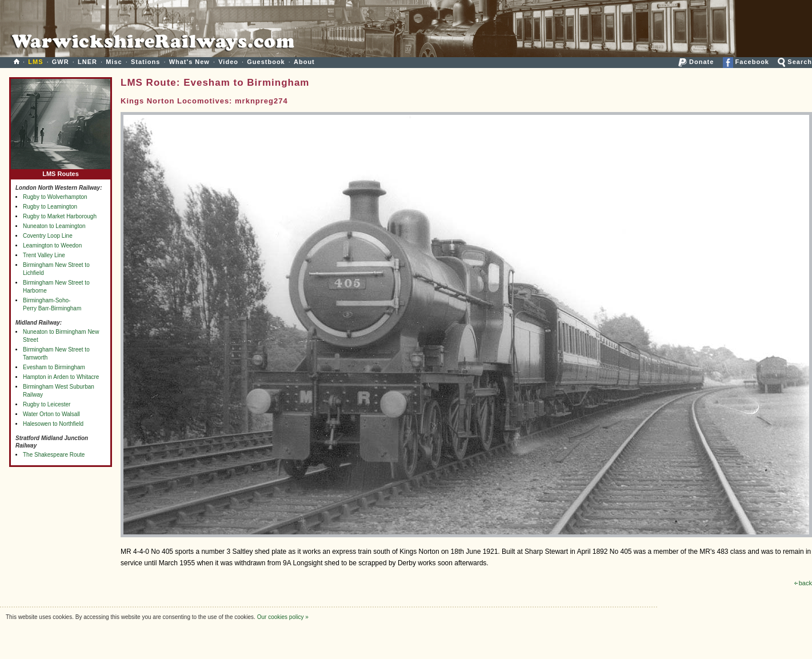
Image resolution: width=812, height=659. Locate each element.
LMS (35, 62)
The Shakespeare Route (54, 455)
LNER (87, 62)
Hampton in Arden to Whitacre (61, 377)
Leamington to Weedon (52, 245)
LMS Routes (61, 171)
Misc (114, 62)
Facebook (746, 62)
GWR (61, 62)
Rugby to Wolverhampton (55, 197)
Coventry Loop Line (48, 236)
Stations (145, 62)
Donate (696, 62)
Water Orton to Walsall (51, 414)
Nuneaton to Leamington (54, 226)
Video (228, 62)
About (304, 62)
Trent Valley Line (44, 255)
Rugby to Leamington (50, 207)
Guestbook (266, 62)
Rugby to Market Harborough (60, 216)
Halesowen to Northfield (53, 424)
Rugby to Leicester (47, 404)
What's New (189, 62)
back (803, 583)
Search (795, 62)
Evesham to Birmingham (54, 367)
